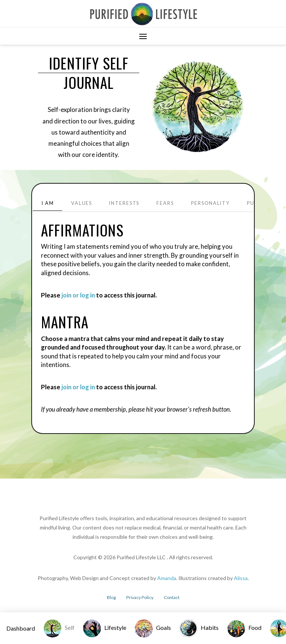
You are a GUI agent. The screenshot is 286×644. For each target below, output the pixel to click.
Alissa (241, 578)
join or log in (78, 295)
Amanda (167, 578)
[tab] (47, 204)
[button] (143, 36)
